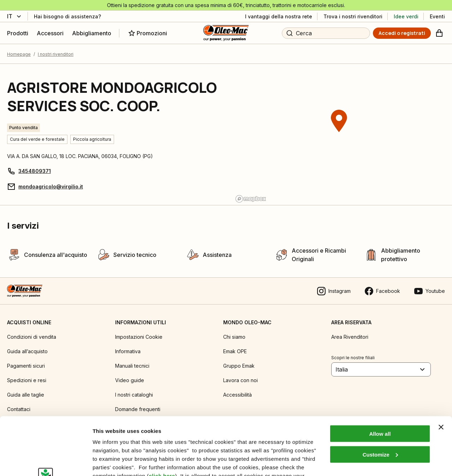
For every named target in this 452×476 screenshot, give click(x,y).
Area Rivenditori (350, 337)
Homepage (19, 54)
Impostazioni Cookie (139, 337)
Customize (380, 397)
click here (162, 418)
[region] (339, 134)
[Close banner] (441, 369)
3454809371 (35, 171)
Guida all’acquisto (27, 351)
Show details (109, 462)
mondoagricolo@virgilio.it (51, 186)
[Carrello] (439, 33)
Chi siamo (234, 337)
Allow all (380, 376)
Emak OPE (235, 351)
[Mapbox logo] (251, 199)
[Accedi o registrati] (402, 33)
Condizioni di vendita (32, 337)
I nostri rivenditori (56, 54)
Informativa (128, 351)
